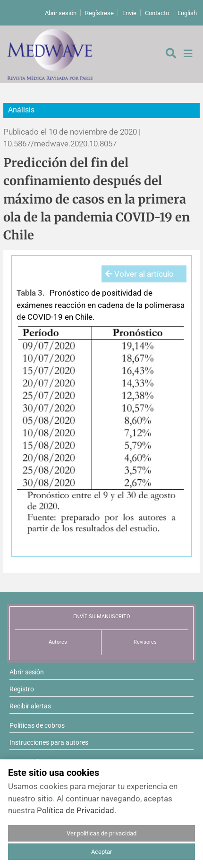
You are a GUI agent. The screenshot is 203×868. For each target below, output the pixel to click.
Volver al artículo (140, 274)
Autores (58, 642)
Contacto (157, 13)
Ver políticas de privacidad (101, 833)
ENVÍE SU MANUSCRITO (102, 617)
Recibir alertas (30, 706)
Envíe (129, 13)
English (187, 13)
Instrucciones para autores (49, 742)
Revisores (145, 642)
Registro (22, 689)
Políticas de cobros (37, 725)
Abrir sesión (61, 13)
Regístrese (99, 13)
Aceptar (101, 852)
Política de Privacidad (76, 810)
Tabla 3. (31, 293)
